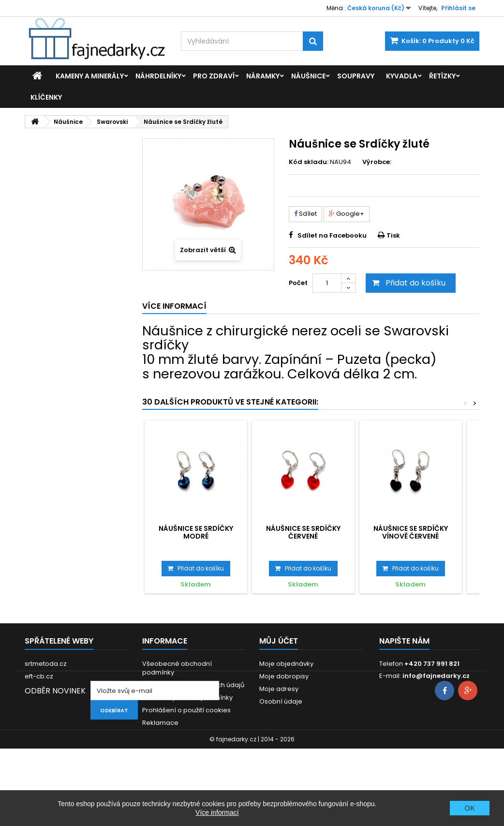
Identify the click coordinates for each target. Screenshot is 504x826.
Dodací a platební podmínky (187, 698)
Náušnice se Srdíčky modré (196, 532)
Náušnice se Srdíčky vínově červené (411, 532)
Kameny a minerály (90, 76)
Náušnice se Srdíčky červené (303, 532)
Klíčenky (46, 97)
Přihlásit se (458, 8)
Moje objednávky (286, 664)
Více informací (217, 812)
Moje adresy (279, 689)
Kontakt (154, 735)
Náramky (263, 76)
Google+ (347, 214)
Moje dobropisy (284, 676)
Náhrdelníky (158, 76)
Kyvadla (402, 76)
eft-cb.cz (39, 676)
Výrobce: (377, 162)
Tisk (393, 235)
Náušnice (308, 76)
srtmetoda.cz (46, 664)
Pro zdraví (214, 76)
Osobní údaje (281, 701)
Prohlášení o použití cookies (186, 710)
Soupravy (356, 76)
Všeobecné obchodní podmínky (177, 668)
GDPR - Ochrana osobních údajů (193, 685)
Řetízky (442, 76)
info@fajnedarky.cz (436, 676)
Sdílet (305, 214)
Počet (298, 283)
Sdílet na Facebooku (332, 235)
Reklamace (160, 723)
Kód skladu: (309, 162)
